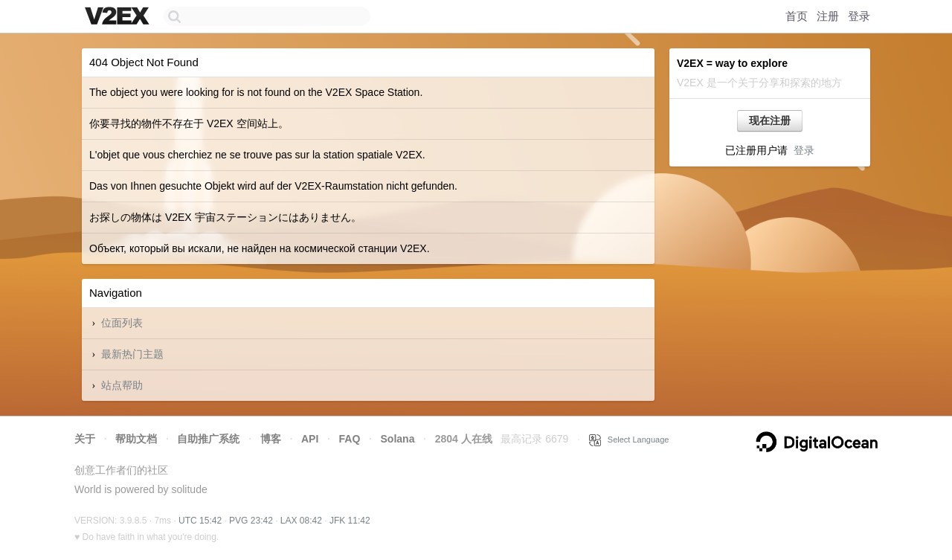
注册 (828, 16)
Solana (398, 439)
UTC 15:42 (200, 521)
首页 (797, 16)
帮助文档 (136, 439)
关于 (85, 439)
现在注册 (770, 120)
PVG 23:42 (251, 521)
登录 (859, 16)
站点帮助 (122, 385)
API (310, 439)
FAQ (350, 439)
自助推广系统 (208, 439)
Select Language (629, 440)
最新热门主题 (132, 354)
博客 (271, 439)
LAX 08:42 (301, 521)
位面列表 (122, 323)
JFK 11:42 (350, 521)
